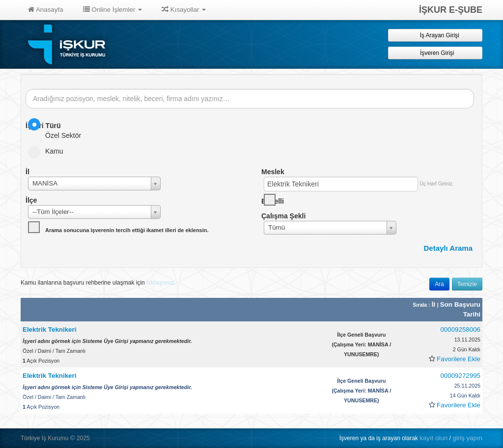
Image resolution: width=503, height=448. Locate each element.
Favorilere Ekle (459, 359)
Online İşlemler (113, 10)
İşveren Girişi (435, 53)
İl (434, 304)
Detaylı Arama (448, 248)
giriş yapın (467, 438)
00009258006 (460, 329)
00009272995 (460, 376)
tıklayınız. (161, 282)
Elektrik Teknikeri (49, 329)
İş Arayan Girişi (435, 35)
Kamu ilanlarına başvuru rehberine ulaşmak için (98, 282)
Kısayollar (184, 10)
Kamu (49, 151)
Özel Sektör (58, 129)
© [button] (73, 438)
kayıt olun (433, 438)
